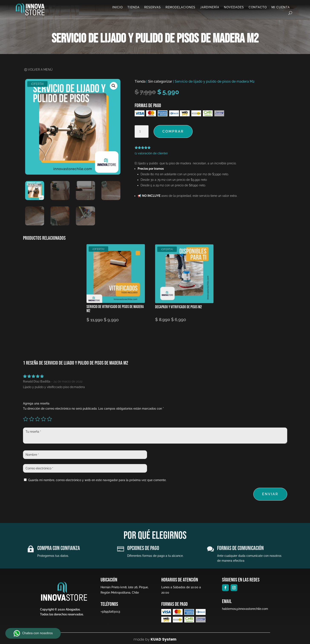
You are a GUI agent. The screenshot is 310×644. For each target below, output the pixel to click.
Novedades (234, 7)
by (147, 639)
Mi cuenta (281, 7)
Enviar (270, 494)
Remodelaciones (180, 7)
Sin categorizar (160, 81)
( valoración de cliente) (151, 153)
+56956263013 (110, 612)
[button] (114, 86)
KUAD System (164, 639)
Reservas (153, 7)
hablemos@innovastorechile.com (243, 609)
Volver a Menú (40, 70)
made (139, 639)
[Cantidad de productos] (142, 131)
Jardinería (210, 7)
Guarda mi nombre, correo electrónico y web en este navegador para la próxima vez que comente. (97, 480)
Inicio (118, 7)
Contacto (258, 7)
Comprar (173, 131)
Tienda (133, 7)
